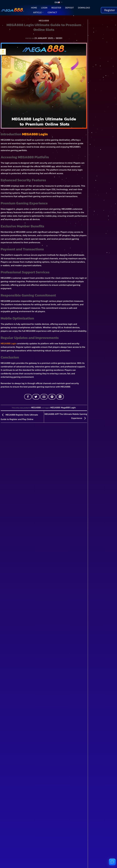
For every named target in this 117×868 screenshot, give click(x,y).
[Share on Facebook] (28, 397)
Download (84, 8)
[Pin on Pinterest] (52, 397)
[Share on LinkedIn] (60, 397)
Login (44, 8)
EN (58, 2)
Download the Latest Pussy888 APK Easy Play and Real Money (101, 82)
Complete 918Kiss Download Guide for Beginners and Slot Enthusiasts (102, 47)
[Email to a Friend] (44, 397)
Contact (52, 12)
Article (38, 12)
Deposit (70, 8)
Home (34, 8)
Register (56, 8)
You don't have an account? (18, 710)
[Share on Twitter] (36, 397)
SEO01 (59, 38)
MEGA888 (44, 21)
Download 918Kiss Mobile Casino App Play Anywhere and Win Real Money (102, 59)
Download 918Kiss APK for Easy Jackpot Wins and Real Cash (102, 94)
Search (92, 21)
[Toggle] (6, 493)
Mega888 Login (68, 407)
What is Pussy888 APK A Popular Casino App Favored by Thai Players (102, 71)
